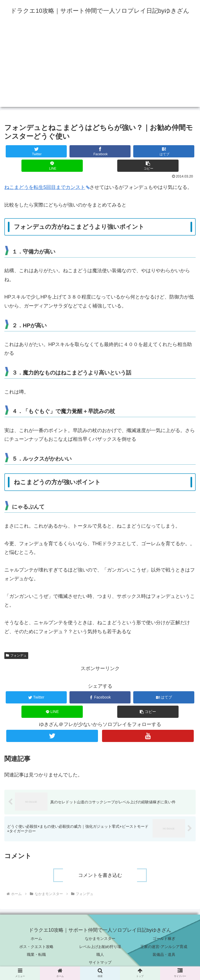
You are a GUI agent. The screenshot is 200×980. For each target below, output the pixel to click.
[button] (148, 166)
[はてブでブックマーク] (164, 151)
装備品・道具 (164, 954)
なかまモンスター (100, 939)
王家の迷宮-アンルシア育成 (164, 947)
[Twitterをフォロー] (52, 736)
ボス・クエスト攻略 (36, 947)
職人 (100, 954)
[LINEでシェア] (52, 166)
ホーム (36, 939)
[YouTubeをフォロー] (148, 736)
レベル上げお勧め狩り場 (100, 947)
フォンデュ (16, 655)
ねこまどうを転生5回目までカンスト (47, 187)
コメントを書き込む (100, 875)
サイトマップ (100, 962)
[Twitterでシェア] (36, 151)
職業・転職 (36, 954)
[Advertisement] (100, 69)
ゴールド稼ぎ (164, 939)
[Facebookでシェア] (100, 151)
